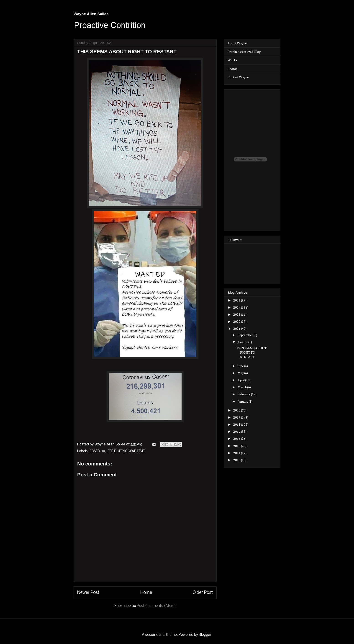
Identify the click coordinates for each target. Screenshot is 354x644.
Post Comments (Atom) (156, 606)
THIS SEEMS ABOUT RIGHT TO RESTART (252, 352)
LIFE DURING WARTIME (126, 451)
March (242, 387)
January (243, 401)
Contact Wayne (238, 77)
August (243, 342)
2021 (237, 328)
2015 (237, 446)
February (244, 394)
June (241, 366)
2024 (237, 307)
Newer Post (88, 593)
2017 (237, 431)
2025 (237, 300)
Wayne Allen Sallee (91, 14)
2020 (237, 410)
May (241, 373)
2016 (237, 438)
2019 (237, 417)
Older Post (203, 593)
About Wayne (237, 43)
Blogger (205, 635)
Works (232, 60)
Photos (232, 69)
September (246, 335)
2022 (237, 321)
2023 (237, 314)
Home (146, 593)
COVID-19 (97, 451)
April (241, 380)
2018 (237, 424)
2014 (237, 453)
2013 (237, 460)
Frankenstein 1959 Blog (244, 51)
